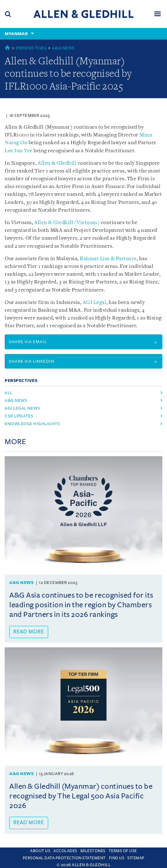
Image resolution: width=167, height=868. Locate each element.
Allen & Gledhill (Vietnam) (67, 223)
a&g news (16, 400)
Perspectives (31, 48)
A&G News (63, 48)
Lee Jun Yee (19, 151)
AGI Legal (95, 303)
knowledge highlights (32, 424)
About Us (40, 851)
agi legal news (22, 408)
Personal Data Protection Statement (64, 858)
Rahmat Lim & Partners (108, 259)
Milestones (93, 851)
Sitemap (136, 858)
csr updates (19, 416)
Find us (117, 858)
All (9, 393)
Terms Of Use (123, 851)
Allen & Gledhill (57, 163)
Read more (29, 632)
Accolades (65, 851)
